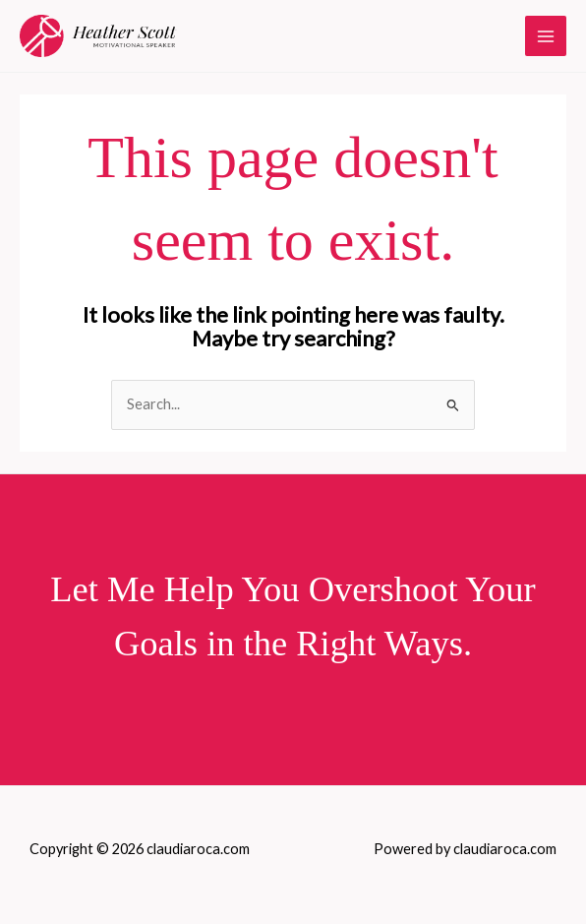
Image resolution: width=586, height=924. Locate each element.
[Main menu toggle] (546, 36)
